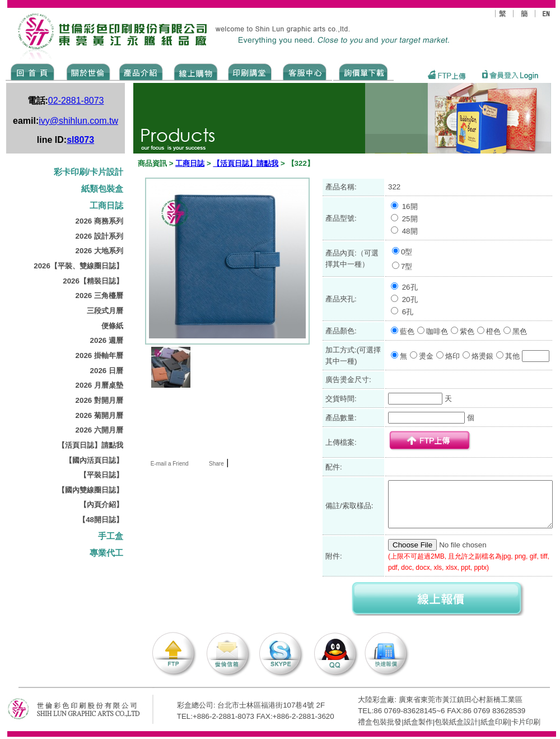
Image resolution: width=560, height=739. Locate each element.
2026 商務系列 (99, 221)
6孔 (408, 312)
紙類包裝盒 (102, 189)
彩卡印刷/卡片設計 (88, 172)
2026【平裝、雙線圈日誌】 (78, 266)
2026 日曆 (107, 371)
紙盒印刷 (495, 722)
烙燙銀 (482, 356)
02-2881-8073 (76, 101)
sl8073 (80, 140)
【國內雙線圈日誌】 (90, 490)
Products (140, 71)
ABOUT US (86, 71)
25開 (410, 219)
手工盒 (111, 536)
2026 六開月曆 (99, 430)
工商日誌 (106, 206)
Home (33, 71)
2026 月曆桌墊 (99, 385)
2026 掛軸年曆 (99, 355)
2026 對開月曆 (99, 400)
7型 (407, 266)
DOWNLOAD (363, 71)
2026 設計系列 (99, 236)
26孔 (410, 287)
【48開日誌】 (101, 520)
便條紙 (112, 326)
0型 (407, 252)
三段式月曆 (105, 311)
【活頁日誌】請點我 (90, 445)
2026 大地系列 (99, 251)
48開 (410, 231)
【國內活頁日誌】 (94, 460)
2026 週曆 (107, 340)
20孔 (410, 299)
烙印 (452, 356)
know (250, 71)
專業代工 (106, 553)
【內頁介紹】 (101, 505)
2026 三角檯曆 (99, 296)
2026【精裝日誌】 (93, 281)
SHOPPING (195, 71)
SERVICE (305, 71)
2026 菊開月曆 (99, 415)
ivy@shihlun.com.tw (78, 121)
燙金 (426, 356)
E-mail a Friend (169, 464)
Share (216, 464)
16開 (410, 206)
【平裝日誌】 (101, 475)
